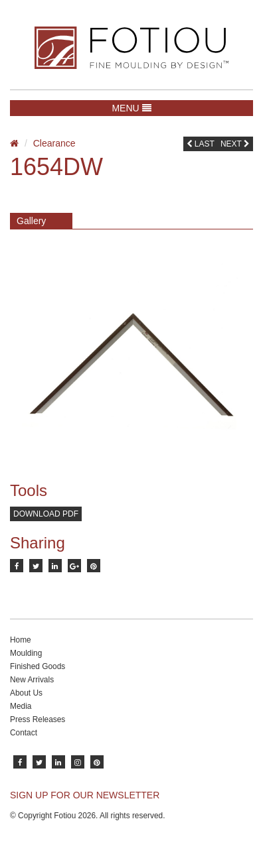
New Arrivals (32, 680)
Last (201, 144)
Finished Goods (38, 666)
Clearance (54, 143)
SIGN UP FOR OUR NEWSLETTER (85, 795)
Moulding (26, 653)
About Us (26, 693)
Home (21, 640)
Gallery (31, 221)
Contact (24, 733)
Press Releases (38, 719)
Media (21, 706)
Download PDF (46, 514)
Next (235, 144)
